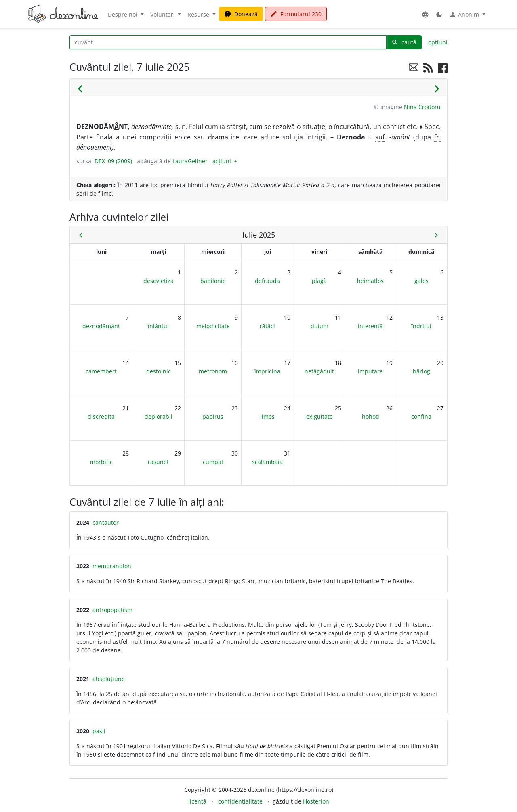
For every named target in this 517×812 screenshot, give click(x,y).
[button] (425, 14)
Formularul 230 (296, 14)
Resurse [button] (199, 14)
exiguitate (319, 417)
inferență (370, 326)
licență (197, 801)
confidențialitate (240, 801)
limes (267, 417)
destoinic (159, 371)
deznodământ (101, 326)
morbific (101, 462)
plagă (319, 281)
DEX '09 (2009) (113, 161)
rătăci (267, 326)
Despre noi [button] (123, 14)
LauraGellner (190, 161)
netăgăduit (319, 371)
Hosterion (316, 801)
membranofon (112, 566)
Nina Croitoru (422, 107)
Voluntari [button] (163, 14)
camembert (101, 371)
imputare (370, 371)
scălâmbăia (267, 462)
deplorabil (159, 417)
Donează (241, 14)
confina (421, 417)
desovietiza (159, 281)
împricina (267, 371)
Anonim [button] (465, 15)
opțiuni (438, 42)
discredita (101, 417)
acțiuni (223, 161)
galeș (421, 281)
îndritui (421, 326)
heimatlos (370, 281)
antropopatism (112, 610)
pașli (99, 731)
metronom (213, 371)
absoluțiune (109, 679)
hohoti (371, 417)
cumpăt (213, 462)
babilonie (213, 281)
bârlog (421, 371)
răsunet (158, 462)
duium (319, 326)
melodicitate (213, 326)
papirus (213, 417)
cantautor (106, 522)
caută (404, 42)
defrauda (267, 281)
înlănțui (158, 326)
